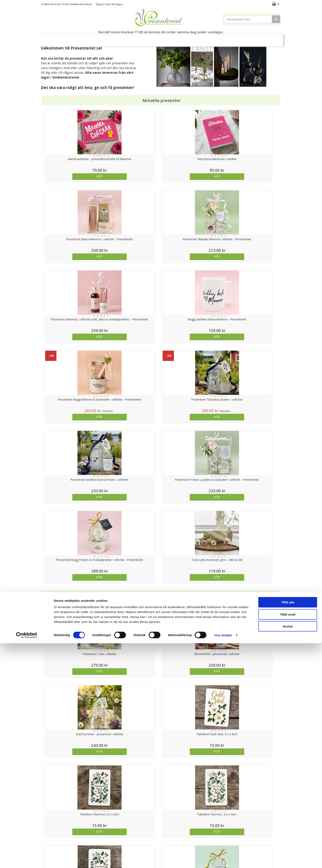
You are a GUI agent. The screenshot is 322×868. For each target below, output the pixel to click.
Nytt (49, 39)
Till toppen (161, 809)
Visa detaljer (223, 860)
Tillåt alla (288, 827)
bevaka (131, 685)
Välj (71, 605)
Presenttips (184, 39)
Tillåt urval (288, 839)
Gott (253, 39)
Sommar (137, 39)
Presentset (159, 39)
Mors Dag (68, 39)
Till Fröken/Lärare (97, 39)
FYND (161, 48)
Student (120, 39)
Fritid (236, 39)
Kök (221, 39)
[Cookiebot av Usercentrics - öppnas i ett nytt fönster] (27, 860)
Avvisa (288, 851)
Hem (205, 39)
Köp (71, 176)
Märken (270, 39)
